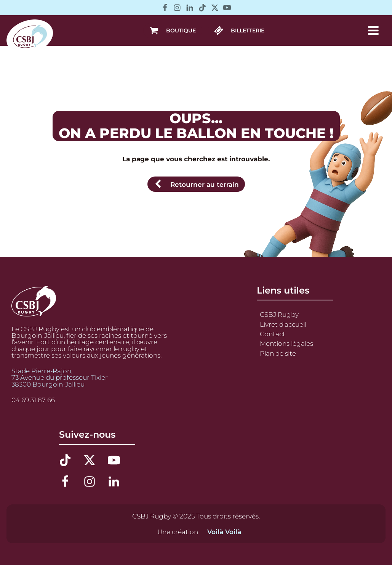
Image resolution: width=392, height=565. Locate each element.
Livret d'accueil (283, 324)
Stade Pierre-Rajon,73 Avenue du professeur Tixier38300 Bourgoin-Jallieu (60, 377)
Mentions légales (286, 343)
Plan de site (278, 353)
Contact (273, 334)
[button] (173, 30)
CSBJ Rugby (279, 314)
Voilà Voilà (224, 532)
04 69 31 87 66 (33, 400)
